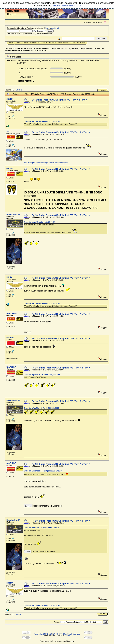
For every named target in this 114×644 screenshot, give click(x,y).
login (47, 28)
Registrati (81, 43)
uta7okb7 (11, 367)
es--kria (10, 338)
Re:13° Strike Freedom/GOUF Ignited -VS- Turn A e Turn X (61, 132)
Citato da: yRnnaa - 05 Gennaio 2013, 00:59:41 (42, 122)
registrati (55, 28)
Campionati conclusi (59, 48)
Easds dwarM (13, 214)
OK (80, 6)
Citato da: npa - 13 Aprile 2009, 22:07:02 (39, 222)
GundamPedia (36, 43)
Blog (26, 43)
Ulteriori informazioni (64, 6)
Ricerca (53, 43)
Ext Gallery (63, 43)
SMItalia (68, 636)
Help (45, 43)
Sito (11, 43)
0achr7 (10, 168)
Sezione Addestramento (38, 48)
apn (8, 131)
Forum (18, 43)
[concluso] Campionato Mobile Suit (85, 48)
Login (72, 43)
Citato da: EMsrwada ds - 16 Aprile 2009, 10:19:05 (43, 471)
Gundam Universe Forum (16, 48)
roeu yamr (12, 313)
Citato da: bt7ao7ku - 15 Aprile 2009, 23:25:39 (41, 408)
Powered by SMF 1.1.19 (43, 634)
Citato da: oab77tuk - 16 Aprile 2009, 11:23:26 (41, 528)
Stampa (103, 90)
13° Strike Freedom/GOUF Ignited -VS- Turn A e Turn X (60, 100)
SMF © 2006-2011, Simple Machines (67, 634)
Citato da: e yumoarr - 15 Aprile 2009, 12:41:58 (42, 375)
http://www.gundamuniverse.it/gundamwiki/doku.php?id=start (46, 163)
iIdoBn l (10, 99)
